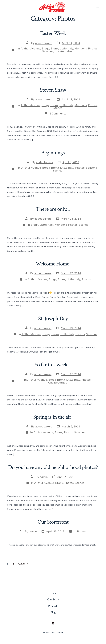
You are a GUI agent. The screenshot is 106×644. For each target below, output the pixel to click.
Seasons (48, 51)
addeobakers (44, 43)
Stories (58, 108)
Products (53, 606)
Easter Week (53, 33)
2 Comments (58, 114)
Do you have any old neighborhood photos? (53, 467)
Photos (93, 48)
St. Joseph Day (53, 318)
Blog (53, 612)
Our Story (53, 599)
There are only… (53, 209)
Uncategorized (64, 51)
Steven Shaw (53, 90)
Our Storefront (53, 522)
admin (44, 477)
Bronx (54, 48)
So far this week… (53, 365)
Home (53, 593)
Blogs (45, 48)
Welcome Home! (53, 264)
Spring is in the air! (53, 417)
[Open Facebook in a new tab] (53, 623)
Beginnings (53, 153)
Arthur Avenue (30, 48)
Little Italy (66, 48)
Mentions (81, 48)
